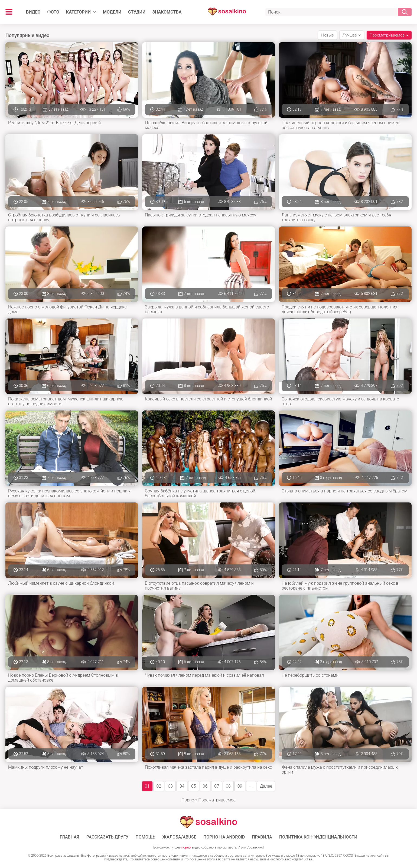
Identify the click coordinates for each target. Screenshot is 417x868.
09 (240, 786)
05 (194, 786)
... (251, 786)
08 (228, 786)
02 (159, 786)
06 (205, 786)
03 (170, 786)
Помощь (145, 837)
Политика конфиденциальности (318, 837)
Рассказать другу (107, 837)
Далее (266, 786)
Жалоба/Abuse (179, 837)
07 (217, 786)
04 (182, 786)
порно (186, 847)
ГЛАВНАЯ (70, 837)
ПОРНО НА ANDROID (224, 837)
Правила (262, 837)
